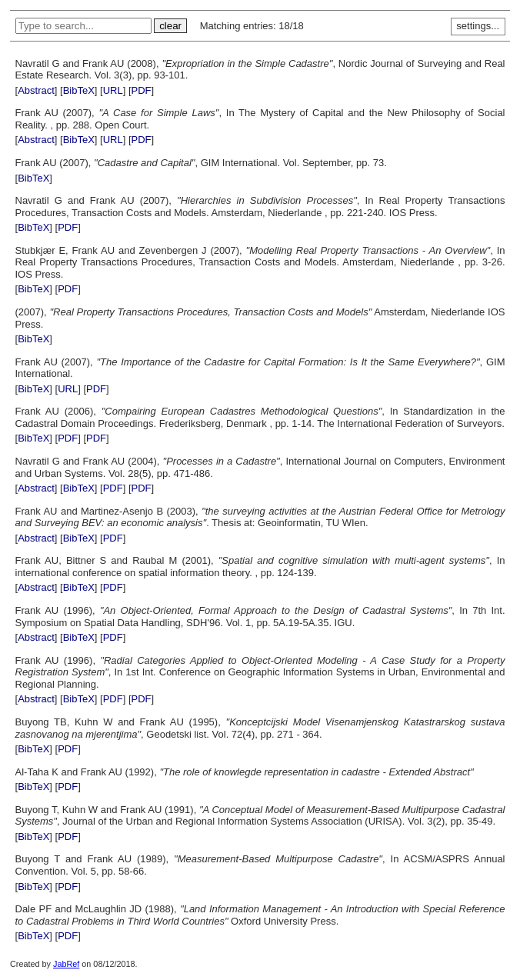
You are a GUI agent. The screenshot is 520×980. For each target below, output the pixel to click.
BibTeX (79, 90)
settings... (478, 26)
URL (113, 90)
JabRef (66, 964)
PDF (142, 90)
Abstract (36, 90)
